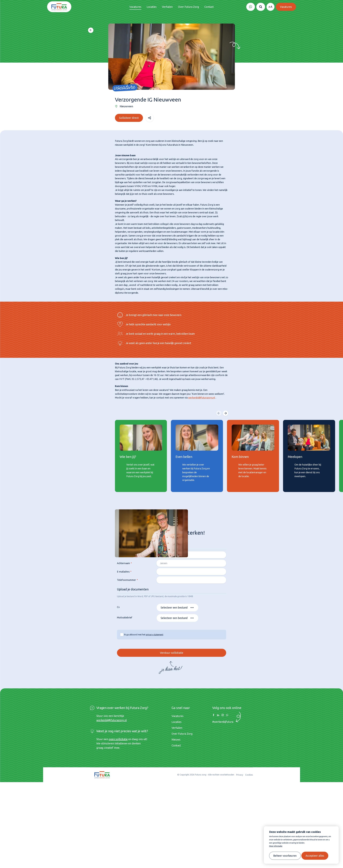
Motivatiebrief (124, 618)
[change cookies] (285, 856)
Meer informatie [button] (276, 846)
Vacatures (178, 716)
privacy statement (154, 635)
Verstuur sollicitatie (171, 654)
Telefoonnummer (126, 581)
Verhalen (177, 728)
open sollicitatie (118, 739)
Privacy (240, 775)
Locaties (177, 722)
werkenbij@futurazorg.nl (202, 396)
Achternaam (123, 564)
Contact (176, 745)
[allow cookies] (315, 856)
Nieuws (176, 740)
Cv (118, 608)
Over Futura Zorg (182, 734)
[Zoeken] (261, 7)
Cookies (249, 775)
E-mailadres (123, 572)
